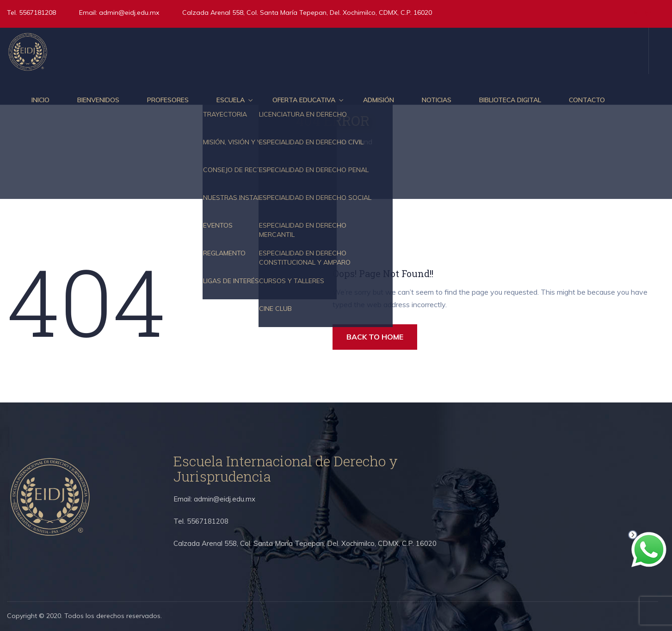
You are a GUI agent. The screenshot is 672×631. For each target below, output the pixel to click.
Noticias (437, 100)
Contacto (587, 100)
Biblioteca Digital (510, 100)
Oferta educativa (304, 100)
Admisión (379, 100)
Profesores (168, 100)
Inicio (40, 100)
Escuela (231, 100)
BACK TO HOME (375, 337)
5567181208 (37, 12)
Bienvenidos (98, 100)
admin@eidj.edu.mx (129, 12)
